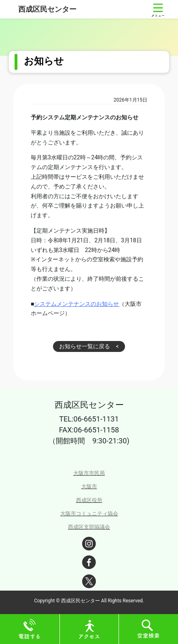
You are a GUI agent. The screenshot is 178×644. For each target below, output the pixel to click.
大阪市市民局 (89, 473)
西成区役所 (89, 500)
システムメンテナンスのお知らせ (76, 304)
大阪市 (89, 486)
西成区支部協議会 (89, 527)
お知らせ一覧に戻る (85, 346)
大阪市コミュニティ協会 (89, 514)
